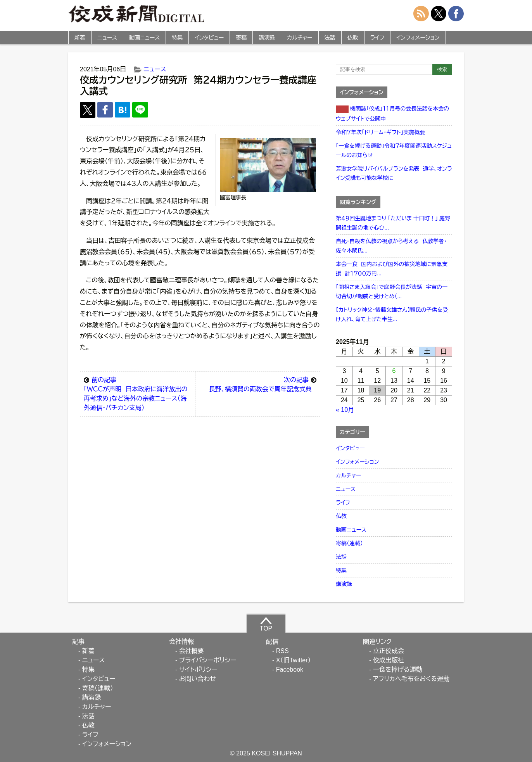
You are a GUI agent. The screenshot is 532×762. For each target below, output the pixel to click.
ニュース (107, 38)
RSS (282, 651)
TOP (266, 624)
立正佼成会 (389, 651)
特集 (177, 38)
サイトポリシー (198, 670)
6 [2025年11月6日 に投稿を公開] (394, 371)
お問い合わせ (198, 679)
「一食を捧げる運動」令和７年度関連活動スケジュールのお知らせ (394, 150)
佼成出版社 (389, 660)
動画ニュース (144, 38)
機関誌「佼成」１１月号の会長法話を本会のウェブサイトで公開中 (392, 114)
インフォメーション (418, 38)
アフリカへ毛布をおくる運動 (411, 679)
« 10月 (345, 410)
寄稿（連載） (349, 543)
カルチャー (300, 38)
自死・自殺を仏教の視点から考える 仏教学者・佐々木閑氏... (391, 246)
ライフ (377, 38)
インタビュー (209, 38)
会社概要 (192, 651)
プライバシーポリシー (208, 660)
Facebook (290, 670)
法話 (330, 38)
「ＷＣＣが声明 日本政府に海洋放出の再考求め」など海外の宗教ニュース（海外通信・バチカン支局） (137, 393)
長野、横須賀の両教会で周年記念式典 (263, 384)
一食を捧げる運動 (398, 670)
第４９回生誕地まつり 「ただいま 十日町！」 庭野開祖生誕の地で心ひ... (393, 223)
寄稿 (241, 38)
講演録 (267, 38)
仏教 (353, 38)
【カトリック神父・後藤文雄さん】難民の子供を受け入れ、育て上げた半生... (392, 314)
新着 (80, 38)
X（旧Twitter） (294, 660)
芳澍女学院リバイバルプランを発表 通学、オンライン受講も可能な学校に (394, 173)
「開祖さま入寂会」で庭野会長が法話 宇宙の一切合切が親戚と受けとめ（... (392, 292)
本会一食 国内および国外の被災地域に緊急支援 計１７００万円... (392, 269)
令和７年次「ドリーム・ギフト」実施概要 (380, 132)
